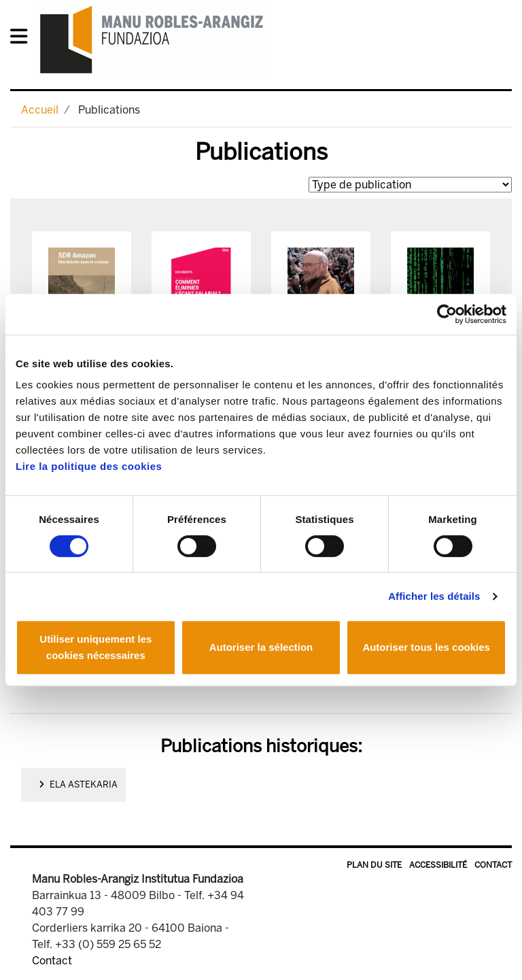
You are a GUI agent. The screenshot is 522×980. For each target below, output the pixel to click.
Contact (493, 865)
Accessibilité (438, 865)
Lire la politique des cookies (89, 466)
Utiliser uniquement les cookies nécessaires (95, 647)
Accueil (40, 110)
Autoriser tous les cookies (426, 647)
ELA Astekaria (78, 784)
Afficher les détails (434, 596)
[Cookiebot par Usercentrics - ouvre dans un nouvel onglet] (447, 314)
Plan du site (374, 865)
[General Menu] (23, 39)
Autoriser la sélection (261, 647)
